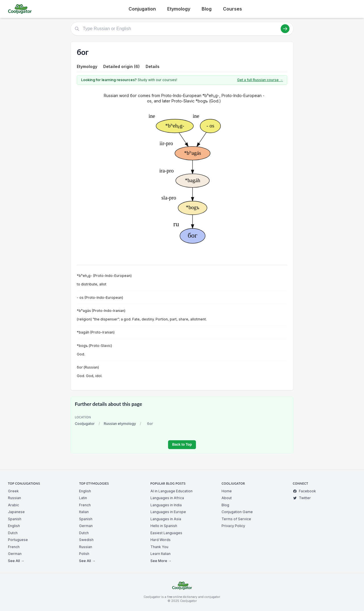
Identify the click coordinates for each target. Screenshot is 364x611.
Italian (84, 512)
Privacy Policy (233, 526)
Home (227, 491)
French (14, 547)
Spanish (15, 519)
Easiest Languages (166, 533)
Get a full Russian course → (260, 80)
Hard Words (161, 540)
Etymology (179, 9)
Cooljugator (85, 424)
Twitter (302, 498)
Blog (207, 9)
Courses (232, 9)
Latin (83, 498)
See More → (161, 561)
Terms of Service (236, 519)
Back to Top (182, 445)
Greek (13, 491)
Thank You (159, 547)
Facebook (304, 491)
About (227, 498)
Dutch (13, 533)
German (15, 554)
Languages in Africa (167, 498)
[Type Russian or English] (182, 29)
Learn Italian (161, 554)
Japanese (16, 512)
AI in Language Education (171, 491)
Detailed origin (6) (121, 66)
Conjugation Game (237, 512)
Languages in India (166, 505)
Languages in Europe (168, 512)
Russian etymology (120, 424)
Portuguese (18, 540)
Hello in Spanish (164, 526)
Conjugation (142, 9)
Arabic (14, 505)
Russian (15, 498)
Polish (84, 554)
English (14, 526)
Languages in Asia (166, 519)
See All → (16, 561)
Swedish (86, 540)
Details (153, 66)
